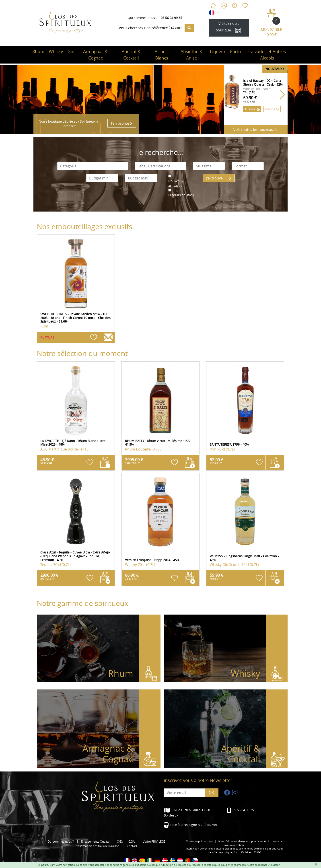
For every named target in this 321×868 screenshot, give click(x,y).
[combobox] (93, 166)
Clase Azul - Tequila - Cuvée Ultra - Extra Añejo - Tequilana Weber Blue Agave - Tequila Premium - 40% (75, 556)
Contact (132, 846)
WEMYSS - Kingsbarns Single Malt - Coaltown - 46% (244, 558)
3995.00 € (134, 461)
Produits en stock (181, 195)
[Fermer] (316, 864)
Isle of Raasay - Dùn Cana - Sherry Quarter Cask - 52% (263, 82)
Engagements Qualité (95, 842)
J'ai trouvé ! (219, 178)
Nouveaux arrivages (176, 183)
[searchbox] (93, 166)
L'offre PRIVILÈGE (154, 842)
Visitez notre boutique (229, 28)
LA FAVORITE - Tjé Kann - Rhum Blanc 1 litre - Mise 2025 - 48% (74, 443)
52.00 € (217, 461)
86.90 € (132, 576)
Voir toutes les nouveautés (256, 130)
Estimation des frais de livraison (99, 846)
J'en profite (122, 123)
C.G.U (132, 842)
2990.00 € (49, 576)
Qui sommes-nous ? (142, 18)
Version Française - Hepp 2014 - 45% (152, 560)
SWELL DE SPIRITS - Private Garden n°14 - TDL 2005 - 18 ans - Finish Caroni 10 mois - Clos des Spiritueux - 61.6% (75, 318)
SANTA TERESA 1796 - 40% (229, 444)
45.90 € (47, 461)
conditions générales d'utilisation (129, 865)
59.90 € (250, 99)
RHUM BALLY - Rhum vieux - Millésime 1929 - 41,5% (159, 443)
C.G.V (120, 842)
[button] (282, 95)
